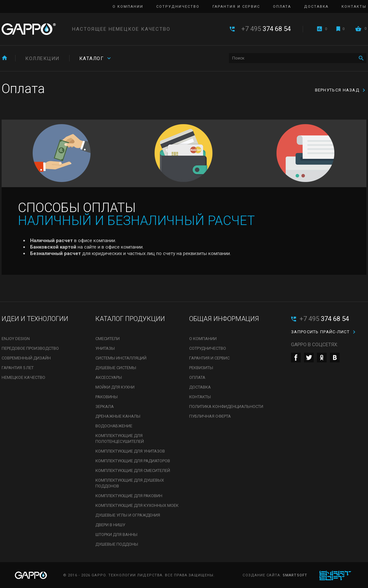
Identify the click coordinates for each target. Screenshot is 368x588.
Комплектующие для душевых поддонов (130, 483)
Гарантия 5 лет (18, 368)
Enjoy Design (16, 339)
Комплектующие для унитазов (130, 451)
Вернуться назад (337, 90)
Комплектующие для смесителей (133, 470)
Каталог (92, 59)
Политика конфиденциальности (226, 406)
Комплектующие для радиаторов (133, 461)
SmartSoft (295, 575)
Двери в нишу (110, 525)
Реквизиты (201, 368)
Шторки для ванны (116, 535)
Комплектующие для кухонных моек (137, 505)
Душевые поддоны (117, 544)
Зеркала (105, 406)
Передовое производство (30, 348)
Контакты (354, 7)
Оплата (282, 7)
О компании (128, 7)
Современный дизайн (26, 358)
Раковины (107, 397)
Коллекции (42, 59)
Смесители (108, 339)
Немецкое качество (23, 377)
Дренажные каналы (118, 416)
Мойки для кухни (115, 387)
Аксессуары (109, 377)
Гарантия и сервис (236, 7)
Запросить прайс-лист (320, 332)
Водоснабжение (114, 426)
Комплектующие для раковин (129, 496)
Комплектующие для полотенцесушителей (120, 438)
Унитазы (105, 348)
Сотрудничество (178, 7)
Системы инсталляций (121, 358)
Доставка (316, 7)
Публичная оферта (210, 416)
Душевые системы (116, 368)
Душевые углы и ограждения (128, 515)
